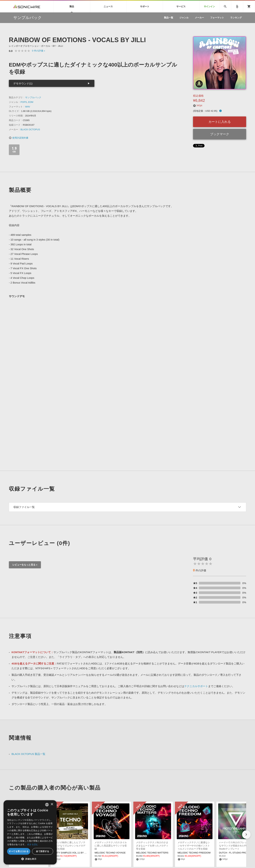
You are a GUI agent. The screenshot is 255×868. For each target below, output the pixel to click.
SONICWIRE (27, 6)
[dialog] (30, 832)
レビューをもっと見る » (25, 565)
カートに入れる (220, 122)
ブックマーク (220, 134)
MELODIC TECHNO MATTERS (152, 853)
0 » (39, 51)
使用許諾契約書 (19, 138)
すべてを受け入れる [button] (19, 851)
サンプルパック (33, 97)
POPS (24, 102)
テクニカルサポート (196, 686)
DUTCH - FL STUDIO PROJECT (236, 853)
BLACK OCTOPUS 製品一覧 (28, 754)
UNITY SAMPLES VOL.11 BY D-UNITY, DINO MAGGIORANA (85, 853)
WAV (28, 107)
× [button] (52, 804)
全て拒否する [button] (42, 851)
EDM (31, 102)
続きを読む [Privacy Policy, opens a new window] (33, 844)
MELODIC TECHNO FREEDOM (194, 853)
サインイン (209, 6)
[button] (246, 835)
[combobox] (47, 805)
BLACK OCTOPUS (30, 129)
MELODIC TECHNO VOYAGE (110, 853)
